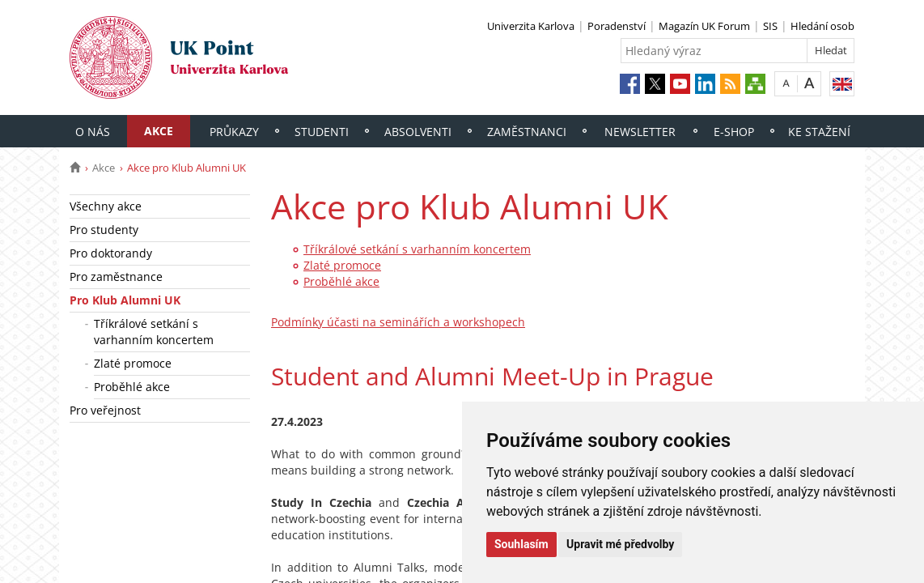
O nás (93, 132)
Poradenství (617, 26)
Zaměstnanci (527, 132)
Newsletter (640, 132)
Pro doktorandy (111, 253)
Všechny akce (106, 206)
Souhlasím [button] (521, 544)
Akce (159, 131)
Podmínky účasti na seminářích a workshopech (398, 322)
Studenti (322, 132)
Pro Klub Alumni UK (125, 300)
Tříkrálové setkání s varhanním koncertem (154, 332)
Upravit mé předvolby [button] (620, 544)
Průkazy (234, 132)
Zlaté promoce (133, 363)
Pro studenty (104, 230)
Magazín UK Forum (704, 26)
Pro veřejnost (105, 410)
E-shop (734, 132)
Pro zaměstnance (116, 277)
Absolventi (418, 132)
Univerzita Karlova (531, 26)
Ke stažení (819, 132)
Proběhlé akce (132, 387)
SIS (770, 26)
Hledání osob (822, 26)
